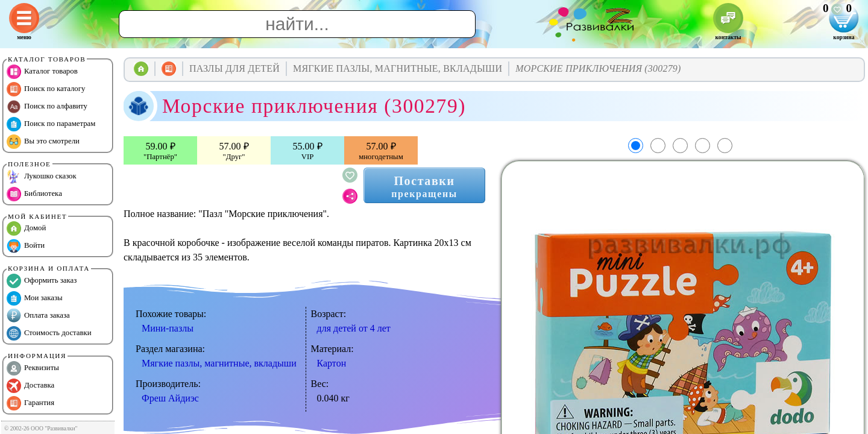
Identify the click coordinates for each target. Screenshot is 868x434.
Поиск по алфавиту (47, 107)
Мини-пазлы (168, 328)
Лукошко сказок (42, 177)
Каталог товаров (42, 72)
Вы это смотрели (43, 142)
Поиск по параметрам (51, 124)
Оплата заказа (38, 316)
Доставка (30, 386)
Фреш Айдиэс (170, 398)
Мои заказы (35, 298)
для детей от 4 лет (354, 328)
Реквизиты (33, 368)
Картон (332, 363)
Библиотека (34, 194)
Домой (26, 228)
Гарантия (30, 403)
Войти (26, 246)
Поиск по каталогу (46, 89)
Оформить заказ (42, 281)
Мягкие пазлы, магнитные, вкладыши (219, 363)
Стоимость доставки (49, 333)
